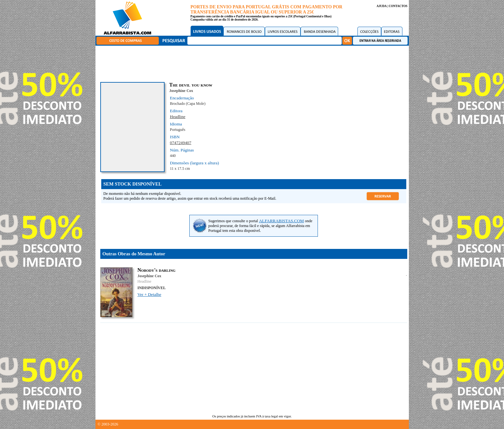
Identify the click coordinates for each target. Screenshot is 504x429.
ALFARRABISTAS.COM (282, 221)
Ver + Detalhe (149, 294)
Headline (178, 117)
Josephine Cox (181, 91)
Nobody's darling (157, 270)
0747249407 (181, 143)
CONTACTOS (398, 6)
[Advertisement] (254, 63)
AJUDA (381, 6)
